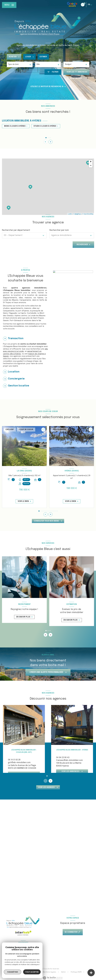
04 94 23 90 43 (63, 758)
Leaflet (70, 214)
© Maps (77, 214)
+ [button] (91, 162)
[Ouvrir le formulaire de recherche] (53, 72)
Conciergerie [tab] (16, 379)
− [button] (91, 166)
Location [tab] (14, 372)
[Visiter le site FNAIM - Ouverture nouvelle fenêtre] (8, 956)
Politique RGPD (76, 972)
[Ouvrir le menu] (9, 5)
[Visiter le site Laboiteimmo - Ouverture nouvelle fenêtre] (53, 978)
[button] (50, 142)
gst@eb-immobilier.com (19, 763)
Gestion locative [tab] (19, 386)
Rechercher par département (16, 230)
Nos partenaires (32, 972)
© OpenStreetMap (88, 214)
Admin (63, 972)
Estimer (43, 57)
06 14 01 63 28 (14, 760)
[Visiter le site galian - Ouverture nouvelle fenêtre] (27, 956)
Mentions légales (49, 972)
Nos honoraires (14, 972)
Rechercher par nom (59, 230)
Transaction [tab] (16, 338)
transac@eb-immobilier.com (69, 760)
